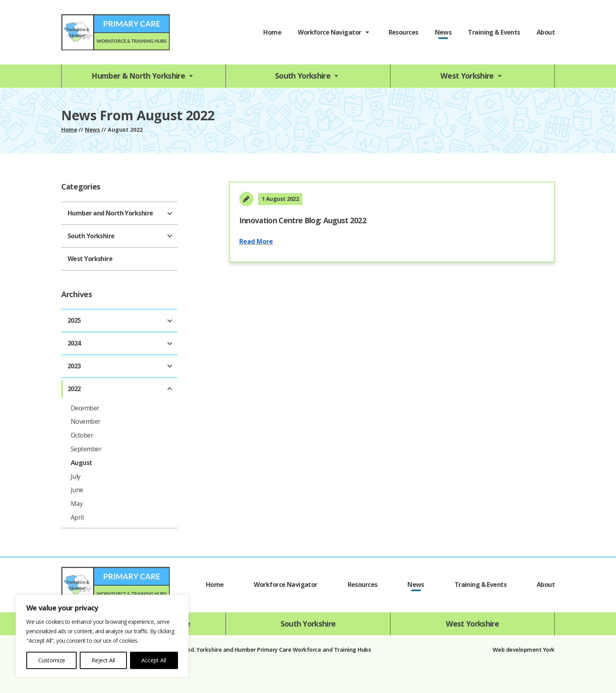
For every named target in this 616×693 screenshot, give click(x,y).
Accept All (154, 660)
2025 (74, 320)
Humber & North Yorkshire (138, 76)
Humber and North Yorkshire (110, 213)
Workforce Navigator (329, 32)
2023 (74, 366)
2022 (74, 389)
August (82, 463)
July (76, 476)
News (443, 32)
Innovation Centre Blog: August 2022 (303, 220)
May (77, 504)
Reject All (103, 660)
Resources (403, 32)
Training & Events (494, 32)
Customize (52, 660)
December (85, 408)
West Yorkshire (467, 76)
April (77, 517)
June (77, 490)
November (86, 421)
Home (272, 32)
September (86, 449)
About (546, 32)
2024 (74, 343)
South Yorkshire (303, 76)
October (82, 435)
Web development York (524, 650)
